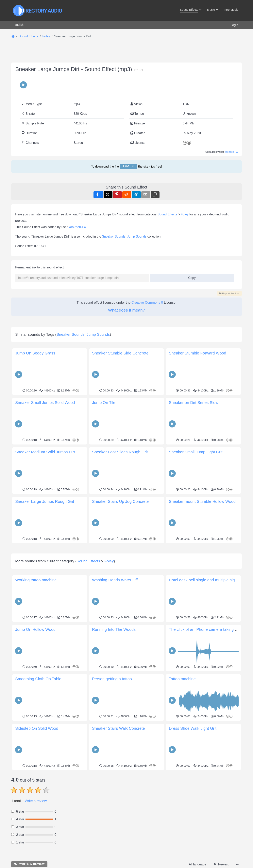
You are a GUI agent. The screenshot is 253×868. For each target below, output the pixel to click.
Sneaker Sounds (114, 236)
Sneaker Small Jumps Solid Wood (45, 403)
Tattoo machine (182, 734)
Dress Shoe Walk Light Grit (193, 784)
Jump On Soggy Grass (35, 353)
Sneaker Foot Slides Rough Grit (120, 452)
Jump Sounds (137, 236)
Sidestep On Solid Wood (37, 784)
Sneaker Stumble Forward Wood (197, 353)
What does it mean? (127, 310)
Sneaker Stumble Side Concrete (120, 353)
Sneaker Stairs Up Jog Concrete (120, 501)
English (19, 25)
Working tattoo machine (36, 635)
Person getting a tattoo (112, 734)
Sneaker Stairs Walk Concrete (118, 784)
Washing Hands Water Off (115, 635)
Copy (190, 277)
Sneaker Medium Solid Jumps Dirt (45, 452)
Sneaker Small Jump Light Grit (196, 452)
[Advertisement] (126, 572)
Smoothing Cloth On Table (38, 734)
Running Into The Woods (114, 685)
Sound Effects (167, 214)
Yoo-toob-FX (231, 152)
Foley (185, 214)
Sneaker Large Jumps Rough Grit (45, 501)
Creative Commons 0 (147, 303)
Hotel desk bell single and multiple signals (205, 635)
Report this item (229, 293)
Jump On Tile (104, 403)
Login (234, 25)
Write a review (36, 856)
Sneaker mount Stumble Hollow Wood (202, 501)
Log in (128, 166)
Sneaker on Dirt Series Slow (194, 403)
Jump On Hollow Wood (35, 685)
